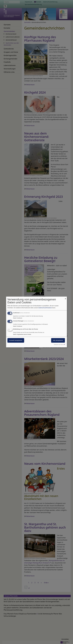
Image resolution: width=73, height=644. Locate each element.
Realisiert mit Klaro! (59, 345)
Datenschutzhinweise (45, 308)
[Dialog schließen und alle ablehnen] (65, 298)
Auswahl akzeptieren (16, 340)
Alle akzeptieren (58, 340)
